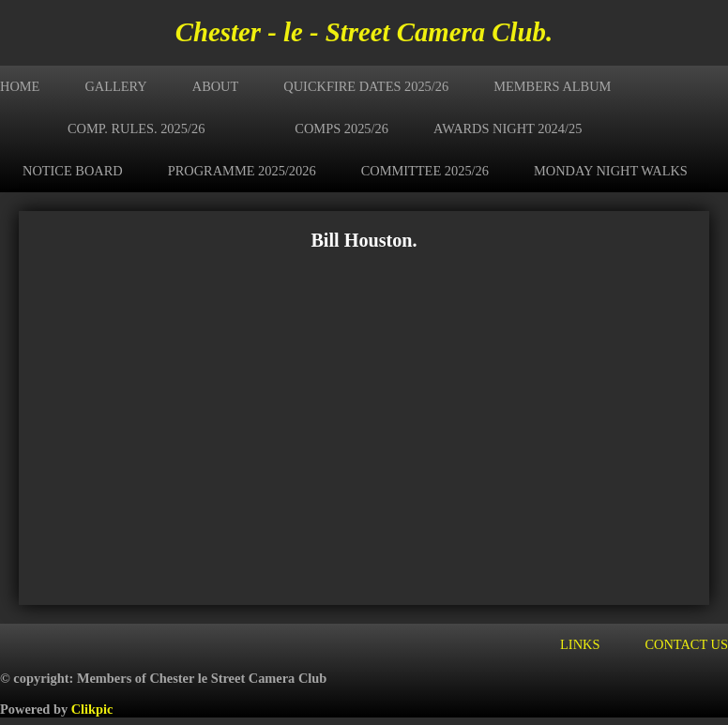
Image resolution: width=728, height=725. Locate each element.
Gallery (115, 86)
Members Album (552, 86)
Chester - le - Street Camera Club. (364, 32)
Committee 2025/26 (425, 171)
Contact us (686, 644)
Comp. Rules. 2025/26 (136, 128)
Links (580, 644)
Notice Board (73, 171)
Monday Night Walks (611, 171)
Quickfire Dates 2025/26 (366, 86)
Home (20, 86)
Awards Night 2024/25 (508, 128)
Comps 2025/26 (341, 128)
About (216, 86)
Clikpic (92, 709)
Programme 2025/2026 (242, 171)
